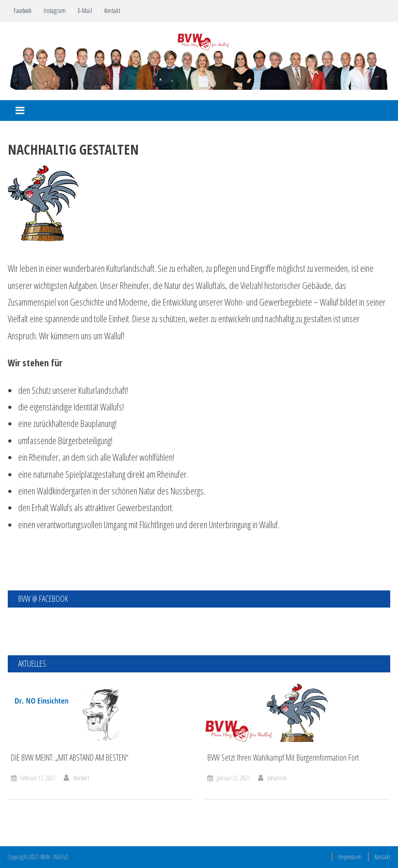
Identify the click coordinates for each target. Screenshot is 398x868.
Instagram (55, 11)
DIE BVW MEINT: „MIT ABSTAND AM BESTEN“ (70, 758)
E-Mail (85, 11)
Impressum (350, 857)
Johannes (277, 778)
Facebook (23, 11)
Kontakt (112, 11)
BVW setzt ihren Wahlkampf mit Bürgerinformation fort (283, 758)
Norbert (81, 778)
